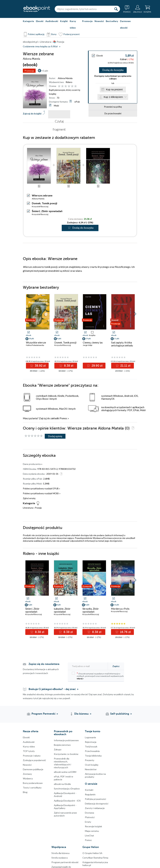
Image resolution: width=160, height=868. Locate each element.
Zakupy (58, 749)
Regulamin (90, 794)
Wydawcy (28, 778)
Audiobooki (52, 21)
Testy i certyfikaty (32, 788)
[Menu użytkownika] (138, 9)
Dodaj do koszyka (113, 70)
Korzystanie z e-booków (66, 754)
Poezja (38, 508)
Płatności (90, 817)
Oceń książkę (92, 765)
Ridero (69, 82)
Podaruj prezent (72, 34)
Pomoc (64, 418)
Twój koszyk (91, 746)
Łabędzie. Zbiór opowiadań (62, 610)
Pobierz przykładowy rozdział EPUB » (41, 488)
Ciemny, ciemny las (93, 342)
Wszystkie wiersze (36, 342)
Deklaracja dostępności (97, 804)
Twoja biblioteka (93, 756)
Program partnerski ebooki (65, 862)
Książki (64, 21)
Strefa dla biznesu (60, 853)
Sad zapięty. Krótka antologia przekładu (122, 344)
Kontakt (89, 790)
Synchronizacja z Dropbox (67, 789)
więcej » (80, 679)
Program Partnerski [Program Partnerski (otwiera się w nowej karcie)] (43, 714)
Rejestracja (91, 742)
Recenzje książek (93, 826)
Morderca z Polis (120, 609)
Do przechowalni (113, 113)
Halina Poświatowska (35, 345)
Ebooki (40, 21)
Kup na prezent (114, 89)
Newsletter (91, 769)
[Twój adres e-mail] (89, 666)
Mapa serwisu (92, 831)
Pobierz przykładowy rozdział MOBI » (42, 493)
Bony (54, 34)
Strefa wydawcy (60, 858)
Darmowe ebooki (125, 24)
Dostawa (89, 813)
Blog (25, 792)
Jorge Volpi (88, 345)
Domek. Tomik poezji (44, 203)
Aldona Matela (65, 78)
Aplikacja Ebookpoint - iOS (67, 801)
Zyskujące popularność (34, 760)
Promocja (29, 71)
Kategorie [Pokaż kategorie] (28, 21)
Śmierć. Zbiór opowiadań (47, 211)
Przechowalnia (92, 751)
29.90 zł (97, 366)
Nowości (99, 21)
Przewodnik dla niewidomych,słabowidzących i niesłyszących (62, 763)
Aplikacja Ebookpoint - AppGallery (65, 807)
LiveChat (89, 835)
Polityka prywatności (95, 799)
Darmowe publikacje (33, 769)
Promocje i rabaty (32, 756)
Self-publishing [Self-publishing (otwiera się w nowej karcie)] (120, 714)
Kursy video (73, 24)
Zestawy (27, 774)
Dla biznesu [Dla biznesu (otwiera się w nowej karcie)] (81, 714)
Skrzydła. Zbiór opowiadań (91, 610)
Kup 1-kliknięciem (113, 97)
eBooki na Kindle (62, 784)
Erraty (88, 822)
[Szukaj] (116, 9)
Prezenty (90, 760)
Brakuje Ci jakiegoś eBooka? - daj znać (52, 689)
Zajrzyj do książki (32, 114)
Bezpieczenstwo (62, 745)
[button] (135, 314)
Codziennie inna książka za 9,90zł (40, 47)
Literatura (28, 508)
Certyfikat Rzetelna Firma (95, 858)
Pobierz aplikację (36, 34)
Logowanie (90, 737)
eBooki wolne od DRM (65, 772)
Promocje (87, 21)
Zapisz (116, 666)
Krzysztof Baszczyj (40, 206)
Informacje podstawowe (66, 740)
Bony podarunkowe (33, 783)
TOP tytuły (29, 751)
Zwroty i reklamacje (95, 808)
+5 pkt (45, 71)
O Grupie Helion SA (92, 853)
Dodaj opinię (55, 436)
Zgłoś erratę (29, 498)
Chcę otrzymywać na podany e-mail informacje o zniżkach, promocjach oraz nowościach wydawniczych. (98, 676)
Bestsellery (112, 21)
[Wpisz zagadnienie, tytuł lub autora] (83, 9)
